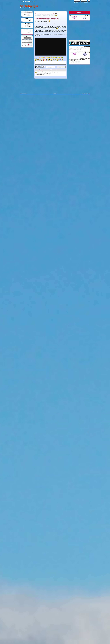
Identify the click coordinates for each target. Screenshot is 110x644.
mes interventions (28, 27)
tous (30, 19)
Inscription (80, 12)
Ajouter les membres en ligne (74, 61)
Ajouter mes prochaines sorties (74, 63)
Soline (74, 53)
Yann (85, 17)
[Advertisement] (65, 6)
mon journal (29, 25)
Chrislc (85, 18)
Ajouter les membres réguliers (74, 62)
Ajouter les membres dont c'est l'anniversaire (77, 59)
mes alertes (57, 27)
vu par (61, 27)
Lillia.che (74, 18)
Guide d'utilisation (24, 93)
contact (30, 33)
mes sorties (29, 15)
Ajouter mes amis (72, 60)
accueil (30, 31)
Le (51, 70)
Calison (85, 53)
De (40, 70)
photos (30, 20)
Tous (70, 16)
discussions (29, 32)
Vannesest (85, 54)
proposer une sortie (28, 14)
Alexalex (85, 19)
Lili (74, 19)
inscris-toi (39, 35)
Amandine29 (74, 17)
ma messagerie (28, 26)
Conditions (55, 93)
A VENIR (30, 13)
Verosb (74, 54)
